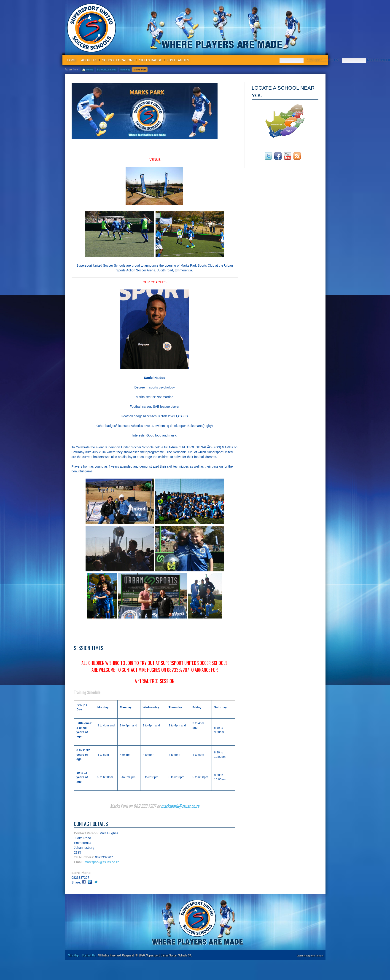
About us (89, 60)
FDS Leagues (178, 60)
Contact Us (89, 961)
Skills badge (151, 60)
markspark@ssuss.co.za (180, 812)
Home (72, 60)
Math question (318, 60)
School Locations (118, 60)
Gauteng (125, 70)
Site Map (73, 961)
